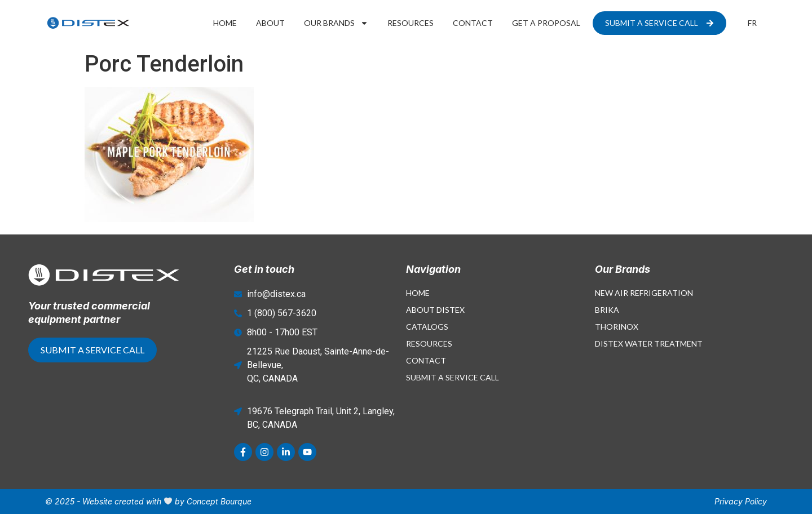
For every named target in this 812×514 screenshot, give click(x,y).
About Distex (435, 310)
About (270, 23)
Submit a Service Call (453, 377)
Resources (411, 23)
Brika (607, 310)
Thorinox (617, 327)
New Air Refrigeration (644, 293)
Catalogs (427, 327)
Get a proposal (546, 23)
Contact (473, 23)
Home (225, 23)
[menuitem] (752, 23)
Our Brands (336, 23)
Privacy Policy (741, 501)
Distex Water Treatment (649, 344)
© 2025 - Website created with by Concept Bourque (148, 501)
